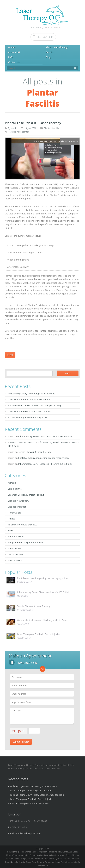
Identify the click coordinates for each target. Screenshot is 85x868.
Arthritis (12, 483)
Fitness (11, 519)
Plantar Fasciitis (51, 128)
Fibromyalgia (14, 513)
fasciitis (12, 132)
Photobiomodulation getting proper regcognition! (44, 458)
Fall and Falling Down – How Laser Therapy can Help (35, 406)
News (11, 531)
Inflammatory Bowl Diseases (22, 525)
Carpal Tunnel (15, 489)
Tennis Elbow (15, 548)
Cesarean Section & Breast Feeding (26, 495)
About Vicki (14, 52)
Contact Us (14, 62)
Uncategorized (15, 554)
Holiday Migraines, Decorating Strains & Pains (31, 394)
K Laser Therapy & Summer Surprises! (27, 417)
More (10, 355)
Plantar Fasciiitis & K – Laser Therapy (33, 123)
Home (11, 47)
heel (19, 132)
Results (50, 52)
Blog (48, 57)
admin (14, 128)
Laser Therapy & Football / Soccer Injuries (29, 411)
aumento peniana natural (21, 442)
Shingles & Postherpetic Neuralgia (25, 542)
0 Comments (71, 141)
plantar (26, 132)
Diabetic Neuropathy (18, 501)
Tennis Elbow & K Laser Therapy (35, 452)
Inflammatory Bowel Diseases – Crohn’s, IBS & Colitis (45, 436)
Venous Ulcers (15, 560)
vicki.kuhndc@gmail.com (28, 833)
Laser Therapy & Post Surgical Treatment (29, 400)
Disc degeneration (17, 507)
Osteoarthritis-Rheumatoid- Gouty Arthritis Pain (42, 620)
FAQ (10, 57)
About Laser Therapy (57, 47)
